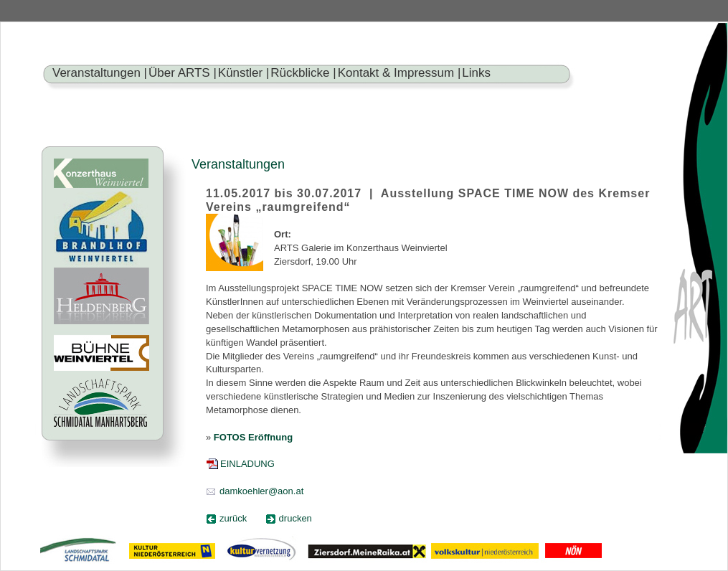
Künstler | (244, 73)
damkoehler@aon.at (261, 491)
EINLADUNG (247, 464)
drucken (296, 518)
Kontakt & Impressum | (400, 73)
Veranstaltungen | (100, 73)
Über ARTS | (183, 73)
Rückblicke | (303, 73)
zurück (233, 518)
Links (476, 73)
